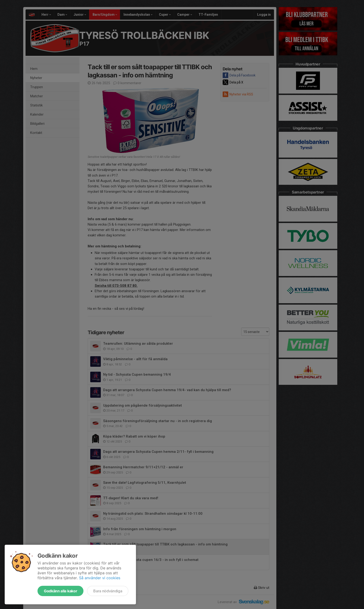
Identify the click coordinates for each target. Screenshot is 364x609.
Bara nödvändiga (108, 591)
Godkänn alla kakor (60, 591)
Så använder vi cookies (100, 578)
